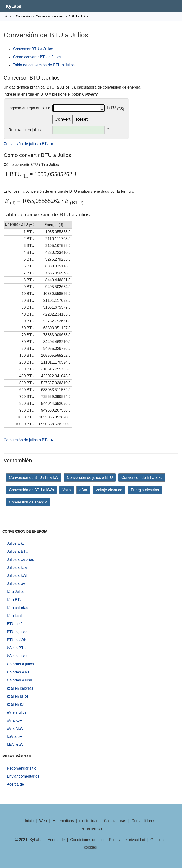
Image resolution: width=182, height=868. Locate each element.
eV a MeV (15, 728)
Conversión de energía (52, 16)
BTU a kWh (17, 640)
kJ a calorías (18, 608)
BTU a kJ (15, 624)
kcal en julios (18, 696)
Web (43, 821)
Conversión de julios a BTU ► (29, 144)
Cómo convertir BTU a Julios (37, 57)
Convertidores (143, 821)
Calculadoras (115, 821)
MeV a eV (15, 745)
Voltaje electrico (109, 490)
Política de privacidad (127, 840)
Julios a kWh (18, 576)
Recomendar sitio (22, 768)
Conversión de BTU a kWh (31, 490)
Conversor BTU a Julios (33, 49)
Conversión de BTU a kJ (142, 478)
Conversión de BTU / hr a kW (34, 478)
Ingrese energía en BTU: (29, 108)
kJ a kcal (14, 616)
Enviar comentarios (23, 776)
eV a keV (15, 720)
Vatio (66, 490)
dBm (83, 490)
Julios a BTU (18, 551)
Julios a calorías (20, 559)
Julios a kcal (17, 568)
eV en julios (17, 712)
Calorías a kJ (18, 672)
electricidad (89, 821)
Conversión (24, 16)
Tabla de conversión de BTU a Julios (44, 65)
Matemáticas (63, 821)
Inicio (7, 16)
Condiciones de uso (87, 840)
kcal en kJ (15, 704)
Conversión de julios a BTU (90, 478)
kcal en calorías (20, 688)
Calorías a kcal (19, 680)
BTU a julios (17, 632)
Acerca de (15, 784)
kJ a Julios (16, 592)
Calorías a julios (20, 664)
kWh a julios (17, 656)
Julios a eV (16, 584)
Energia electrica (145, 490)
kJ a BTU (15, 600)
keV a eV (15, 737)
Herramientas (91, 828)
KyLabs (14, 6)
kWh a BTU (17, 648)
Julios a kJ (16, 543)
